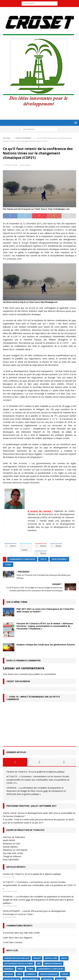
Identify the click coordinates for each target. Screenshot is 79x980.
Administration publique (17, 958)
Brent (21, 969)
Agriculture (51, 958)
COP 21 (43, 559)
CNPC (19, 974)
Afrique (37, 958)
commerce (31, 974)
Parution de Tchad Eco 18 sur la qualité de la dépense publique (35, 772)
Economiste (25, 165)
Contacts (18, 942)
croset (6, 942)
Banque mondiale (53, 964)
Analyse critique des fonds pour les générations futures (46, 645)
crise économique (49, 974)
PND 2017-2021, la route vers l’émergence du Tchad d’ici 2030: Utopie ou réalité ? (45, 610)
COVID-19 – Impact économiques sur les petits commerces (33, 698)
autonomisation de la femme (19, 964)
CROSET (65, 974)
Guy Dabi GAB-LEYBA (30, 933)
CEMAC (31, 969)
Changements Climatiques (22, 559)
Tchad (8, 565)
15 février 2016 (11, 165)
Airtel (64, 958)
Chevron (9, 974)
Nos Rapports (26, 938)
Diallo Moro (8, 938)
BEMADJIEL (9, 969)
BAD (39, 964)
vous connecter (21, 674)
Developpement (59, 559)
